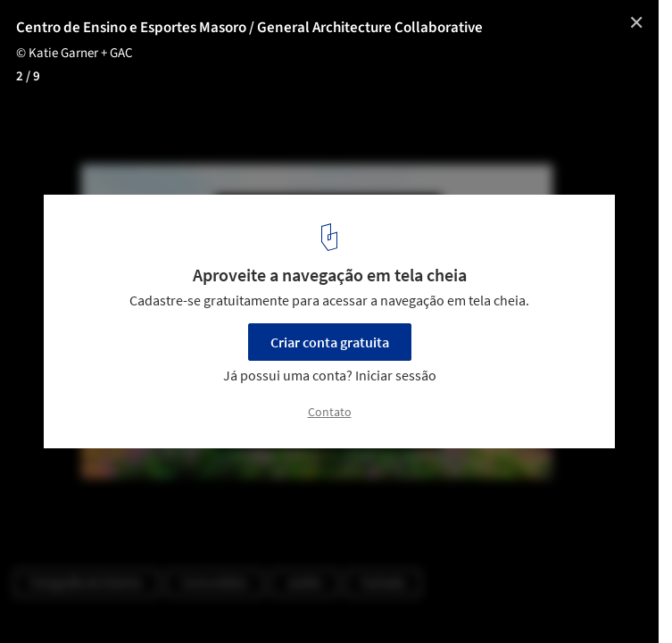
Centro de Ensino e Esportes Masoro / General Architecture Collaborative (249, 28)
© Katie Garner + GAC (75, 53)
